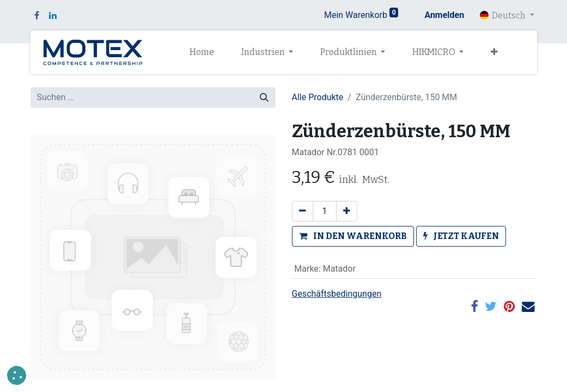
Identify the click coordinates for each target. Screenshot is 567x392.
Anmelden (444, 15)
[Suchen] (264, 97)
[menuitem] (202, 52)
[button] (494, 52)
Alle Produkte (318, 97)
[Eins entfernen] (303, 211)
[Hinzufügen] (347, 211)
